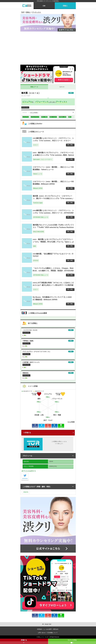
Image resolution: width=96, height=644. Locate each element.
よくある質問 (48, 629)
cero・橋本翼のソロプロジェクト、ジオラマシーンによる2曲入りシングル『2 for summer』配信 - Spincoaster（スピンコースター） (53, 155)
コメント (62, 87)
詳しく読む (70, 145)
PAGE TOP (48, 624)
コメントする (72, 642)
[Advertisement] (48, 49)
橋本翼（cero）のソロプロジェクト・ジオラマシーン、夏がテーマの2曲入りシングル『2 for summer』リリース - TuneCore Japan (53, 198)
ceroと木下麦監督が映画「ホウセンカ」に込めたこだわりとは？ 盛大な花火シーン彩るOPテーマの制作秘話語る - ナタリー (53, 285)
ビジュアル (27, 102)
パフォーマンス (42, 102)
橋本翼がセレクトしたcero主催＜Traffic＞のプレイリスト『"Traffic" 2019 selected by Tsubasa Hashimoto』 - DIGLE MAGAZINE (53, 227)
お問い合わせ (42, 633)
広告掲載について (52, 633)
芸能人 (65, 6)
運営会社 (56, 629)
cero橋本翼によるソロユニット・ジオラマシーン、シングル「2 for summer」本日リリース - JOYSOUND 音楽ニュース (53, 213)
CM (44, 6)
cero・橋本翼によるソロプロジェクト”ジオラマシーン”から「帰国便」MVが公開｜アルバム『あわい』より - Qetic (53, 242)
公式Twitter (29, 473)
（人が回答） (31, 113)
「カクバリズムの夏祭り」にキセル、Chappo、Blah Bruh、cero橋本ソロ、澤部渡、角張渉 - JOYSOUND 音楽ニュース (53, 271)
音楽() (26, 492)
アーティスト (62, 102)
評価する (24, 642)
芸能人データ (34, 87)
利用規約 (40, 629)
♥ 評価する (27, 433)
